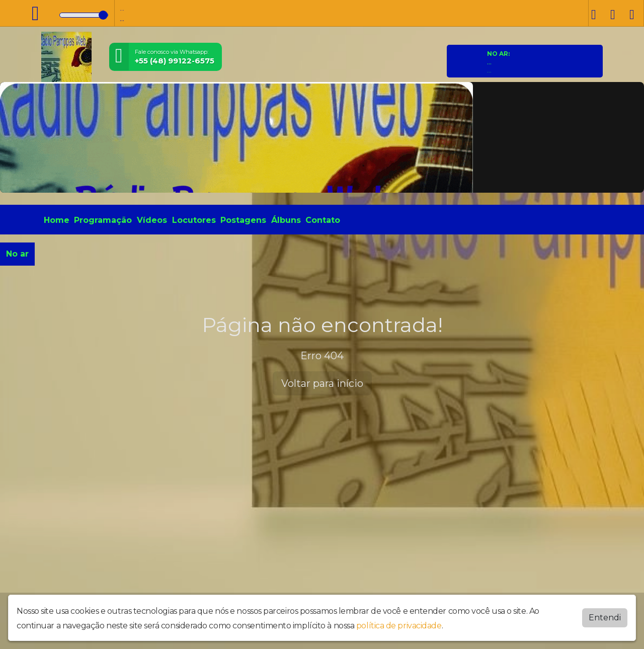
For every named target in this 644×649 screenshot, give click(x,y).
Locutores (194, 220)
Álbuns (286, 220)
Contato (323, 220)
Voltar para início (322, 383)
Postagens (243, 220)
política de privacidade (399, 626)
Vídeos (152, 220)
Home (57, 220)
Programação (103, 220)
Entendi (605, 618)
